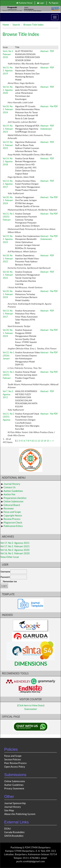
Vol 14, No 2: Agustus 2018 (8, 162)
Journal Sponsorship (15, 803)
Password (5, 577)
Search (16, 25)
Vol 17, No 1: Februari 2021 (15, 546)
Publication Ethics (13, 526)
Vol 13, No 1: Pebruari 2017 (8, 314)
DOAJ (7, 829)
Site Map (9, 810)
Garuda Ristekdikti (14, 832)
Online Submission (13, 501)
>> (53, 441)
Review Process (12, 519)
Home (6, 25)
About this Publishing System (20, 814)
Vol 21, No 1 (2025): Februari (9, 217)
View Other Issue (10, 557)
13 (42, 441)
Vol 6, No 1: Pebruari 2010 (8, 54)
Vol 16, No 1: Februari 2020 (15, 553)
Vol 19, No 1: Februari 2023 (8, 129)
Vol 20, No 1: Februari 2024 (8, 109)
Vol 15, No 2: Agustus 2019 (8, 71)
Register (54, 3)
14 (45, 441)
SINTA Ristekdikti (14, 836)
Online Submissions (15, 781)
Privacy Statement (14, 788)
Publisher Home (24, 3)
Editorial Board (12, 505)
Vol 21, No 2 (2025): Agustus (9, 417)
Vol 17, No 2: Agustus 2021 (15, 543)
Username (5, 572)
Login (41, 3)
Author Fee (9, 494)
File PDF (54, 106)
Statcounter (31, 709)
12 (39, 441)
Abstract (44, 51)
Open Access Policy (15, 767)
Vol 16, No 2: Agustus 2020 (8, 90)
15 (48, 441)
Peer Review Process (15, 763)
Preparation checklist (15, 498)
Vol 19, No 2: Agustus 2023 (8, 239)
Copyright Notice (13, 516)
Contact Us (10, 487)
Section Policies (13, 759)
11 (36, 441)
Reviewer (9, 508)
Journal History (12, 484)
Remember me (10, 582)
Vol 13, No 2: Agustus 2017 (8, 184)
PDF (52, 51)
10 (33, 441)
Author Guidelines (13, 491)
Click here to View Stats (31, 705)
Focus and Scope (12, 512)
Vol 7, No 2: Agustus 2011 (8, 394)
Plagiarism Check (13, 523)
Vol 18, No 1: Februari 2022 (8, 259)
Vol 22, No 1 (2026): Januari (9, 356)
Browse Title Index (34, 25)
